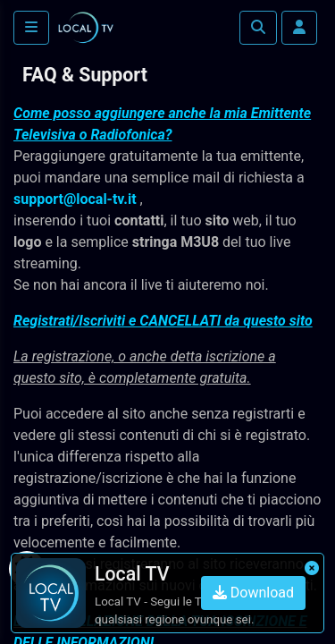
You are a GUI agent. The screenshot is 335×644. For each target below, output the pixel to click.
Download (253, 593)
